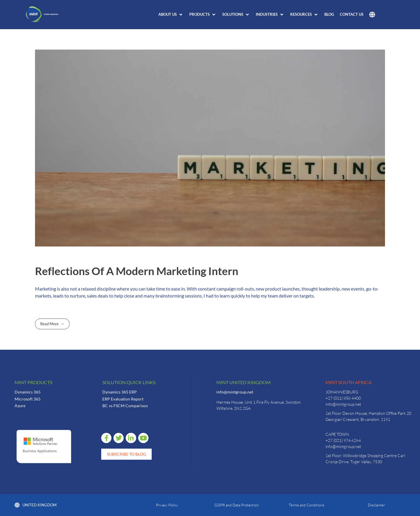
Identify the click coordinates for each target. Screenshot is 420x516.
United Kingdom (36, 505)
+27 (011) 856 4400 (343, 398)
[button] (171, 15)
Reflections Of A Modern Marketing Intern (137, 271)
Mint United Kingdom (244, 382)
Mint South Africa (349, 382)
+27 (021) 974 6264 (343, 440)
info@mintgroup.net (235, 392)
